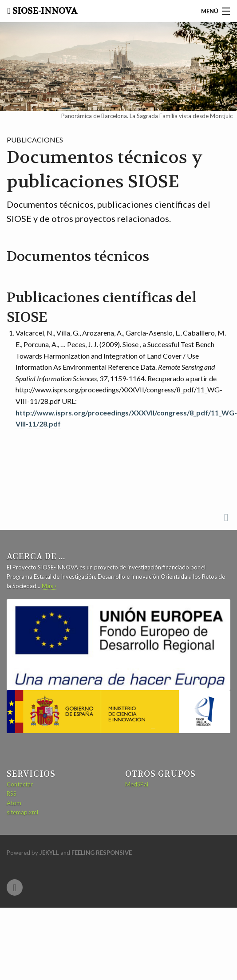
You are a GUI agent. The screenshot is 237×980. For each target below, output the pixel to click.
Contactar (20, 784)
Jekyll (49, 853)
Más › (49, 586)
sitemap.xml (22, 812)
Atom (14, 803)
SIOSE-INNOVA (44, 11)
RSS (12, 794)
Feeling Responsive (102, 853)
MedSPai (137, 784)
